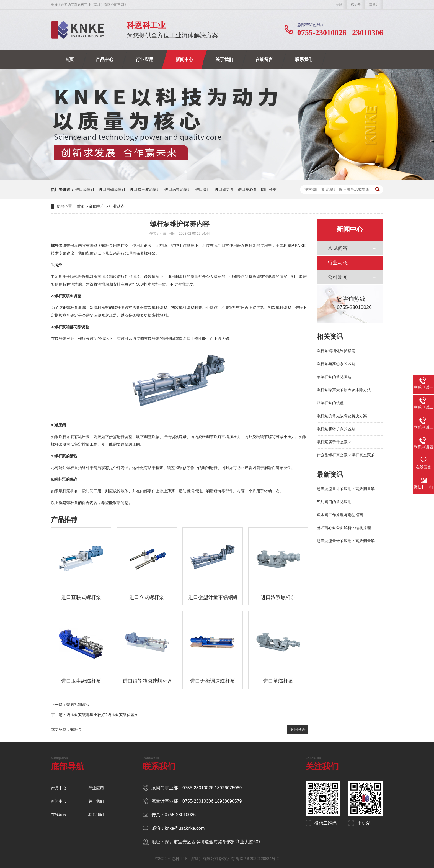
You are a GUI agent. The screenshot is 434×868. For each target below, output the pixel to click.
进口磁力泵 (224, 190)
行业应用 (144, 59)
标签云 (356, 5)
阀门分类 (269, 190)
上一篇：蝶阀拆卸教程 (70, 705)
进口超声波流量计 (145, 190)
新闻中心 (184, 59)
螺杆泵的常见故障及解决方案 (342, 416)
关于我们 (224, 59)
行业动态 (117, 206)
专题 (339, 5)
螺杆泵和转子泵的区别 (336, 429)
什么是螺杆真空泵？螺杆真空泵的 (346, 455)
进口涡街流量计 (178, 190)
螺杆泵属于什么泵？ (334, 442)
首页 (69, 59)
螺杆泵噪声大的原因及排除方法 (344, 390)
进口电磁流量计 (112, 190)
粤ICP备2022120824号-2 (257, 859)
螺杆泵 (76, 729)
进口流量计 (85, 190)
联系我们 (304, 59)
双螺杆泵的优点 (330, 403)
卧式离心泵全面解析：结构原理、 (346, 528)
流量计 (374, 5)
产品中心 (105, 59)
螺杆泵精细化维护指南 (336, 351)
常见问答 (338, 248)
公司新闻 (338, 277)
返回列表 (298, 729)
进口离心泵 (247, 190)
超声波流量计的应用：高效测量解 (346, 489)
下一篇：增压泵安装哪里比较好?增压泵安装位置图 (95, 715)
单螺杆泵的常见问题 (334, 377)
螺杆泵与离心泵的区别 (336, 364)
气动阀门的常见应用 (334, 502)
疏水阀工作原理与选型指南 (340, 515)
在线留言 (264, 59)
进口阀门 (203, 190)
